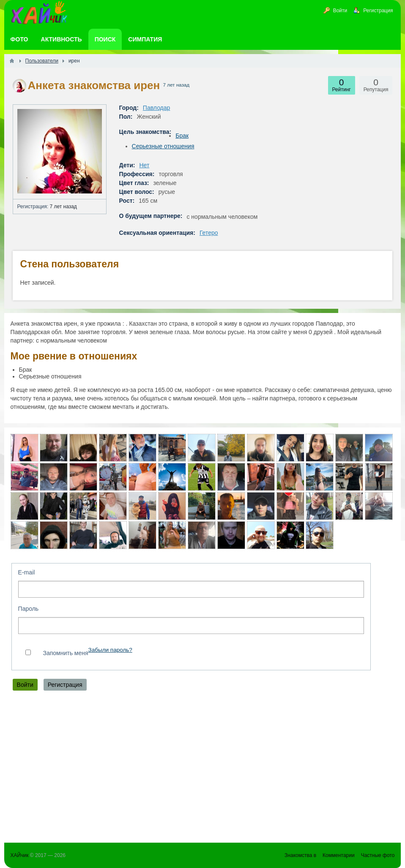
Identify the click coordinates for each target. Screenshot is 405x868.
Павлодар (157, 108)
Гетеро (209, 233)
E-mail (27, 572)
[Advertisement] (203, 769)
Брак (182, 136)
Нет (144, 165)
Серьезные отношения (163, 146)
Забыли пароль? (110, 650)
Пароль (29, 609)
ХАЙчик (20, 855)
